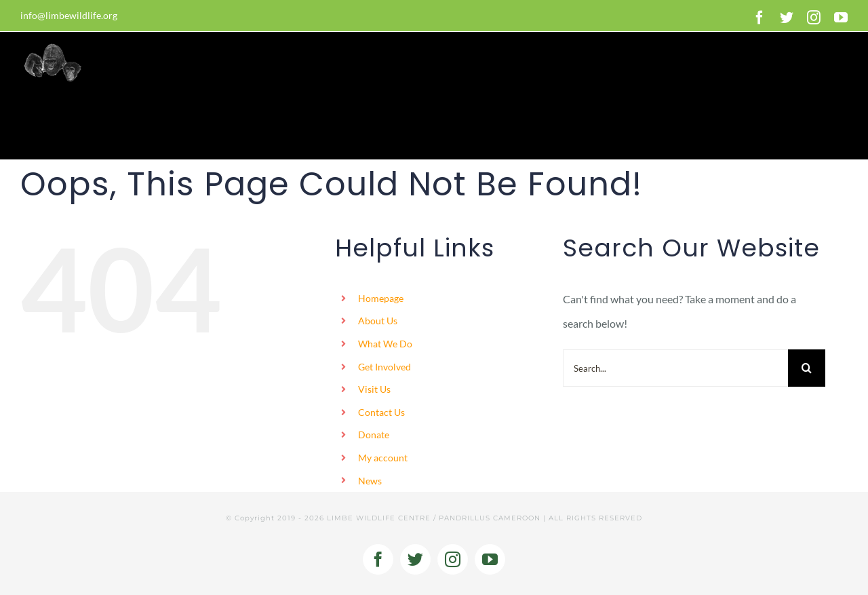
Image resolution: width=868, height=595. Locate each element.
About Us (378, 321)
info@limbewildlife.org (69, 15)
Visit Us (374, 389)
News (370, 481)
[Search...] (675, 368)
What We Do (385, 344)
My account (383, 458)
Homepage (381, 298)
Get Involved (384, 367)
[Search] (807, 368)
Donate (374, 435)
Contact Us (381, 412)
